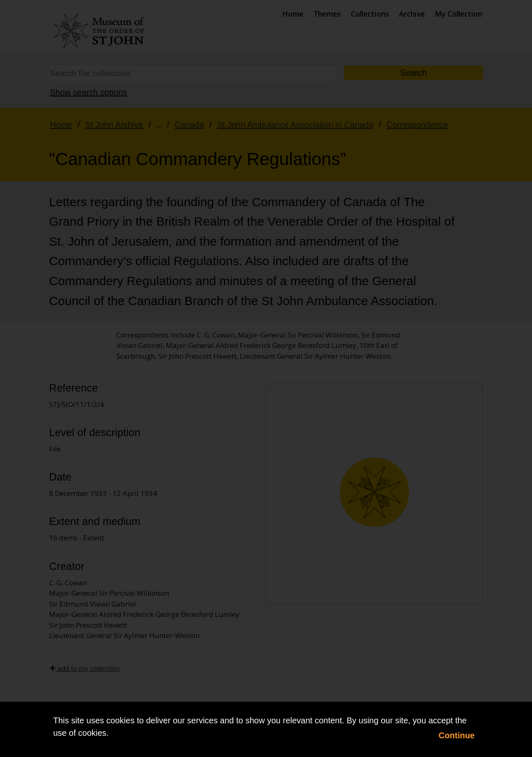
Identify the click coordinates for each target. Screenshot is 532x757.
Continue (457, 735)
